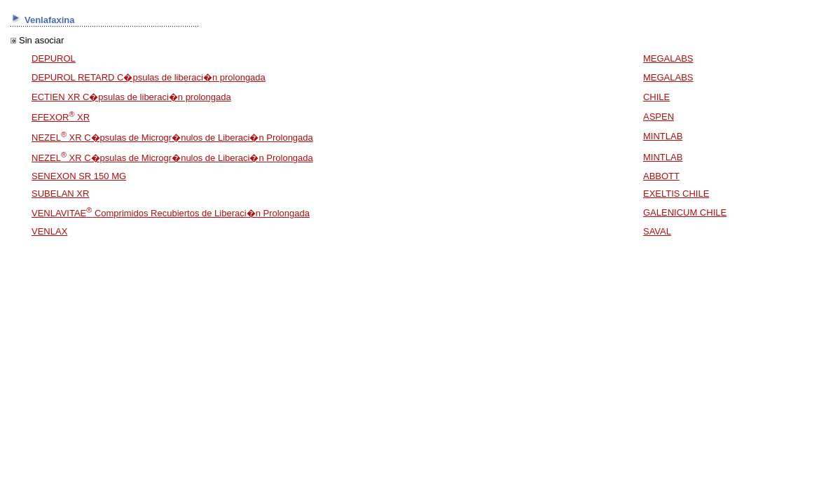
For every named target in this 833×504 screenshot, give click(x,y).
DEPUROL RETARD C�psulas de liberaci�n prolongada (149, 77)
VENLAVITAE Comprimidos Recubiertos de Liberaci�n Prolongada (171, 213)
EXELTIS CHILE (676, 194)
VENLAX (49, 231)
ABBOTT (661, 176)
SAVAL (657, 231)
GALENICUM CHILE (685, 212)
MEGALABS (668, 58)
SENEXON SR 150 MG (79, 176)
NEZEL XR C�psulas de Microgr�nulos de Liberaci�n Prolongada (172, 138)
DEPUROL (54, 58)
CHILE (656, 97)
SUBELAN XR (60, 194)
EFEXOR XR (61, 117)
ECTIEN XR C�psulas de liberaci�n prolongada (131, 97)
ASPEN (659, 117)
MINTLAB (663, 136)
